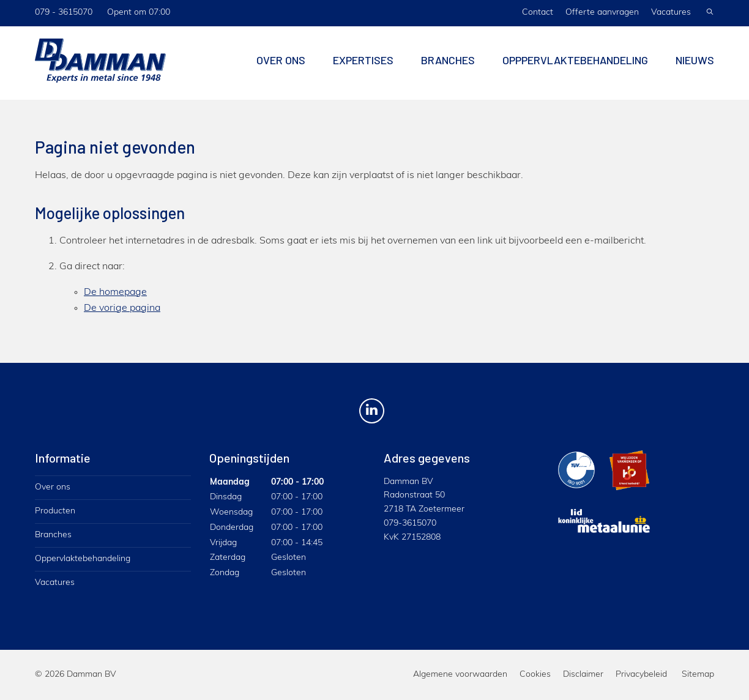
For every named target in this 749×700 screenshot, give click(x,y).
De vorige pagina (122, 308)
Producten (55, 511)
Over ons (281, 63)
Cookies (535, 675)
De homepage (115, 292)
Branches (448, 63)
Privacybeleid (641, 675)
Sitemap (698, 675)
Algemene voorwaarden (460, 675)
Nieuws (695, 63)
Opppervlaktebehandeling (575, 63)
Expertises (363, 63)
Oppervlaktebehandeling (83, 559)
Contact (538, 13)
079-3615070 (410, 523)
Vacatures (671, 13)
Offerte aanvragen (602, 13)
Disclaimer (583, 675)
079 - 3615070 (64, 13)
